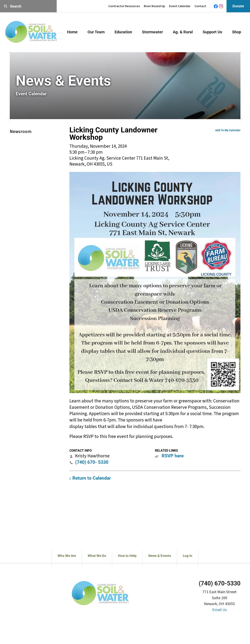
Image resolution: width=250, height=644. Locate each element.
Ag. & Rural (183, 32)
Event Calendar (180, 6)
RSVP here (173, 456)
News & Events (160, 556)
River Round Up (154, 6)
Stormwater (152, 32)
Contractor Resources (124, 6)
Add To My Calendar (228, 130)
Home (72, 32)
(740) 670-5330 (220, 583)
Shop (237, 32)
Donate (238, 6)
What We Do (97, 556)
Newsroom (21, 132)
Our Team (96, 32)
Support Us (212, 32)
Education (123, 32)
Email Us (219, 610)
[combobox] (28, 6)
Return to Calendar (92, 478)
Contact (200, 6)
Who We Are (67, 556)
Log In (188, 556)
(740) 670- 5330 (92, 462)
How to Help (127, 556)
